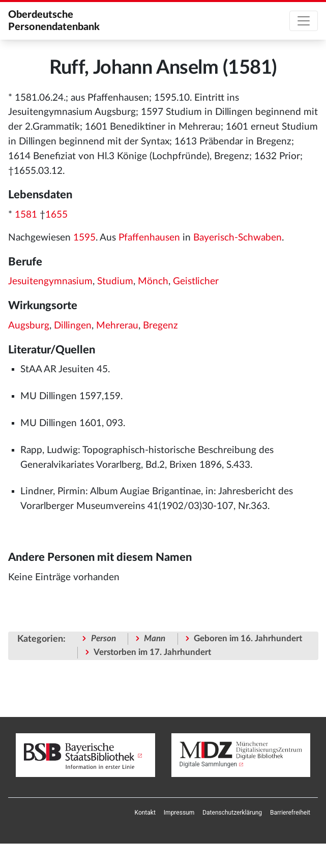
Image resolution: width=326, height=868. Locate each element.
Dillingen (73, 326)
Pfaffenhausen (149, 238)
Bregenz (160, 326)
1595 (84, 238)
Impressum (179, 813)
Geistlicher (196, 281)
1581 (26, 215)
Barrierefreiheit (290, 813)
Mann (155, 638)
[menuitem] (145, 813)
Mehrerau (117, 326)
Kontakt (145, 813)
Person (103, 638)
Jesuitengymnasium (50, 281)
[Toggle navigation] (304, 21)
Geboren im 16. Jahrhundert (248, 638)
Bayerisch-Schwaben (238, 238)
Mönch (153, 281)
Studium (115, 281)
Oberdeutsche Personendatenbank (54, 21)
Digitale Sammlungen (209, 764)
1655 (56, 215)
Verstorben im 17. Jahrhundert (152, 652)
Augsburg (29, 326)
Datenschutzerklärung (232, 813)
